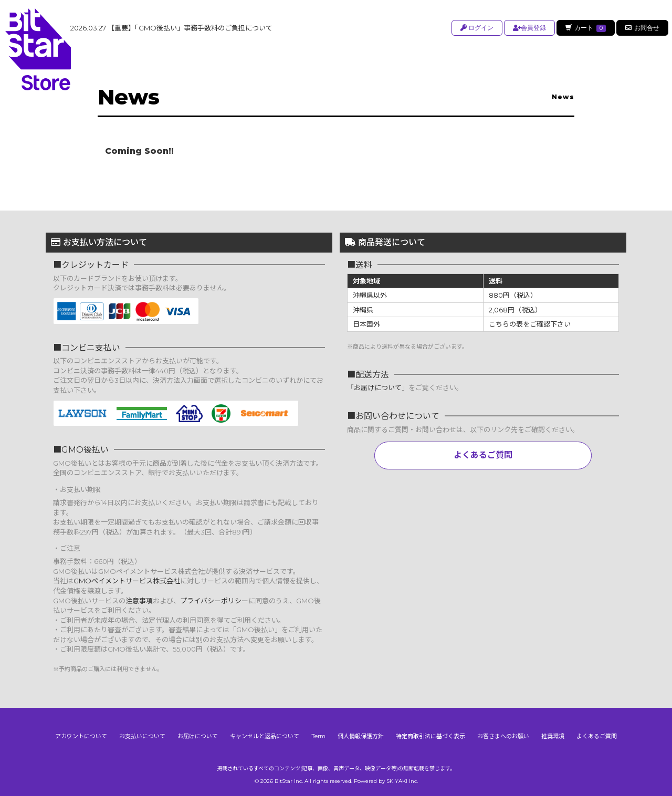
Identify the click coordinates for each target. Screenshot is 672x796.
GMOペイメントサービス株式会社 (127, 581)
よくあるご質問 (483, 455)
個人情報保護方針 (361, 736)
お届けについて (378, 387)
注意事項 (139, 601)
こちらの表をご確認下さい (530, 324)
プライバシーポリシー (214, 601)
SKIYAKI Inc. (402, 781)
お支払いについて (142, 736)
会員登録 (528, 28)
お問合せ (642, 28)
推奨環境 (553, 736)
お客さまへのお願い (503, 736)
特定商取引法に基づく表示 (430, 736)
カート (585, 28)
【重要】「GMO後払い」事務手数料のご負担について (171, 28)
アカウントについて (81, 736)
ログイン (475, 28)
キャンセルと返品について (265, 736)
